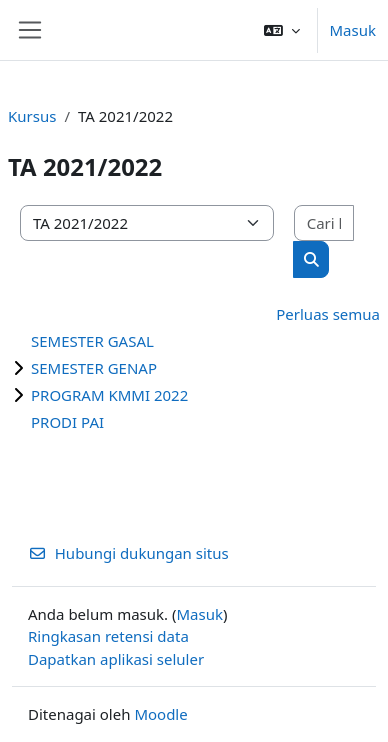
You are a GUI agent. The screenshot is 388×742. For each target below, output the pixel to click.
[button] (282, 30)
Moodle (160, 714)
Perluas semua (328, 314)
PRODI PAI (67, 422)
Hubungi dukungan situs (128, 553)
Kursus (32, 116)
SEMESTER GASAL (92, 341)
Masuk (353, 30)
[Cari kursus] (324, 223)
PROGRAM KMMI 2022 (109, 395)
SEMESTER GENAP (94, 368)
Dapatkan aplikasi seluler (116, 659)
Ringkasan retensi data (108, 636)
